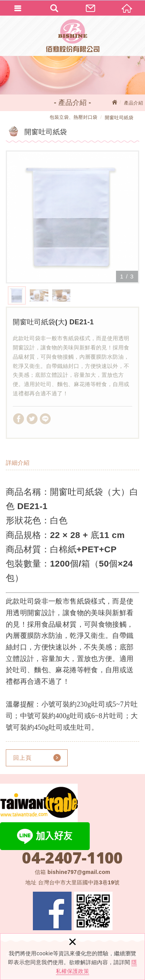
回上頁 (22, 758)
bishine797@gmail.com (79, 872)
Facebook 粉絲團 (52, 911)
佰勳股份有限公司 (73, 36)
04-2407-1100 (72, 858)
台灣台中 (79, 883)
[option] (72, 217)
